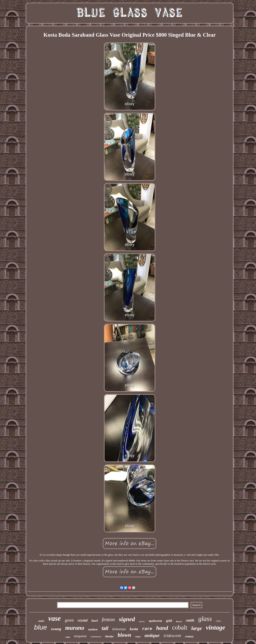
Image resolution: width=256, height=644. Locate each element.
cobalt (180, 627)
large (197, 628)
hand (162, 628)
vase (55, 618)
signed (127, 619)
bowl (95, 621)
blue (41, 627)
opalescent (155, 621)
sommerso (96, 636)
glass (205, 619)
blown (124, 635)
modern (93, 629)
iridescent (172, 635)
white (68, 637)
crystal (83, 620)
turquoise (80, 636)
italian (142, 621)
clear (218, 621)
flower (179, 621)
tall (105, 628)
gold (169, 621)
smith (190, 620)
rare (147, 629)
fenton (108, 619)
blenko (110, 636)
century (189, 636)
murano (75, 628)
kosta (134, 629)
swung (56, 629)
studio (41, 621)
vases (138, 637)
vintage (215, 627)
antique (152, 635)
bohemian (119, 629)
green (69, 620)
